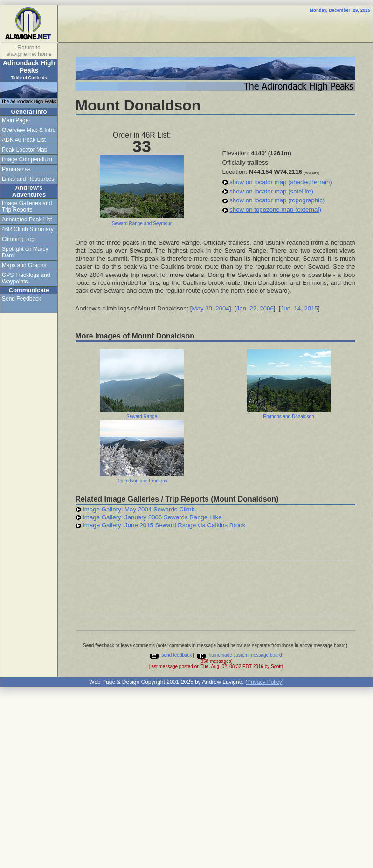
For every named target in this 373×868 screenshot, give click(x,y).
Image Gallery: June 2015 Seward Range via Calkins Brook (164, 525)
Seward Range (142, 417)
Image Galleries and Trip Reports (27, 207)
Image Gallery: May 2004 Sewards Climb (139, 509)
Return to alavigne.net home (29, 51)
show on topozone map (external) (275, 210)
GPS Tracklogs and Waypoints (26, 278)
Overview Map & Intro (29, 130)
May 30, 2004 (210, 308)
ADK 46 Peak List (24, 140)
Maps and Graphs (24, 265)
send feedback (170, 655)
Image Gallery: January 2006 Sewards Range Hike (152, 517)
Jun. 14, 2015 (299, 308)
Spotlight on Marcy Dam (25, 252)
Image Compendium (27, 159)
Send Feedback (21, 299)
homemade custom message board (239, 655)
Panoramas (16, 169)
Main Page (15, 120)
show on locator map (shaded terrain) (280, 182)
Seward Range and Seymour (142, 224)
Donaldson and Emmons (142, 481)
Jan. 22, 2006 (255, 308)
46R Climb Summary (28, 229)
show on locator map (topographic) (277, 200)
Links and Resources (28, 179)
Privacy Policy (265, 682)
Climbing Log (18, 239)
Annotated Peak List (27, 220)
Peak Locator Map (24, 150)
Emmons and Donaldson (289, 417)
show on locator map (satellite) (271, 191)
